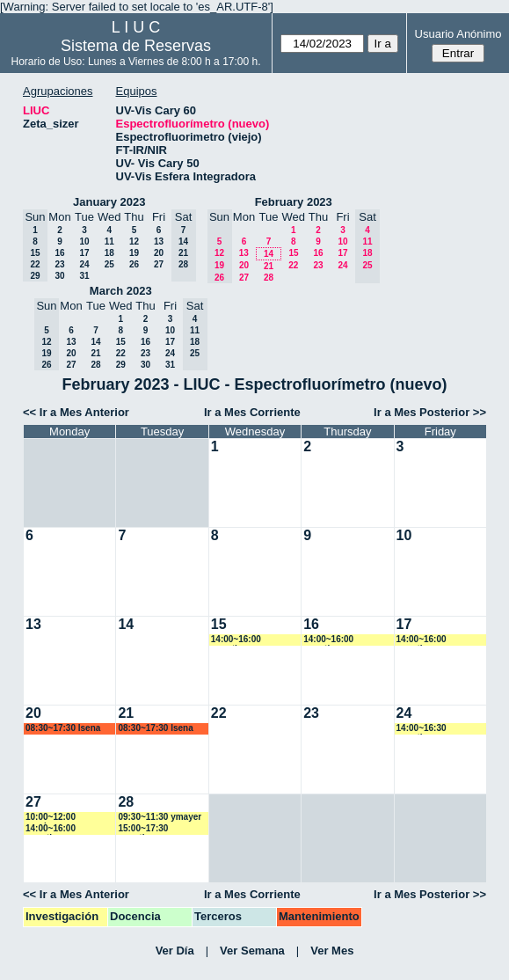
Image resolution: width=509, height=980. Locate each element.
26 (134, 264)
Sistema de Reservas (136, 46)
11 (109, 241)
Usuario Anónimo (458, 34)
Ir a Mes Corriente (252, 412)
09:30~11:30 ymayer (160, 817)
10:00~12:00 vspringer (51, 818)
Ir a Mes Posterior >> (430, 412)
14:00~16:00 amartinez (236, 640)
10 (84, 241)
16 (59, 253)
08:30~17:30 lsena (63, 728)
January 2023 (109, 202)
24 (84, 264)
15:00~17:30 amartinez (143, 829)
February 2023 (294, 202)
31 (84, 276)
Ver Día (175, 951)
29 (121, 365)
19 (134, 253)
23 (59, 264)
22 (293, 265)
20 (159, 253)
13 (159, 241)
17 (84, 253)
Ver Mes (332, 951)
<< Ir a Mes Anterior (76, 412)
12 (134, 241)
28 (269, 278)
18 (109, 253)
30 (59, 276)
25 (109, 264)
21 (269, 266)
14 (269, 254)
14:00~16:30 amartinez (422, 729)
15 (293, 253)
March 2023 (121, 291)
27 (159, 264)
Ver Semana (252, 951)
